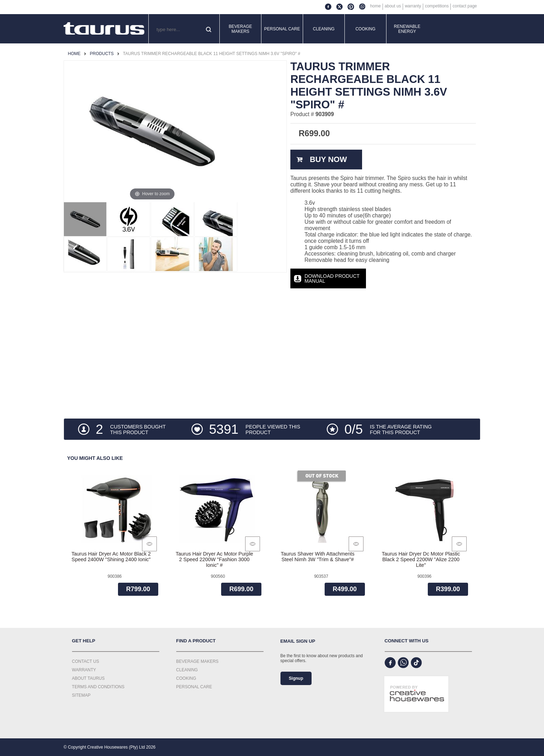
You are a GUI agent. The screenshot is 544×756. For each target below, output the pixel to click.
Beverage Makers (240, 29)
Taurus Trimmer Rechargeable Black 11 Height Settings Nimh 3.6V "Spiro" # (212, 54)
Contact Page (465, 6)
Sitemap (81, 695)
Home (376, 6)
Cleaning (324, 29)
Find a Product (196, 641)
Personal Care (282, 29)
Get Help (84, 641)
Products (102, 54)
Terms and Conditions (98, 687)
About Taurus (88, 678)
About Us (393, 6)
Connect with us (407, 641)
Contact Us (86, 661)
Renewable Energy (407, 29)
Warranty (413, 6)
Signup (296, 678)
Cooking (365, 29)
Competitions (437, 6)
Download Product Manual (332, 278)
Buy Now (328, 159)
